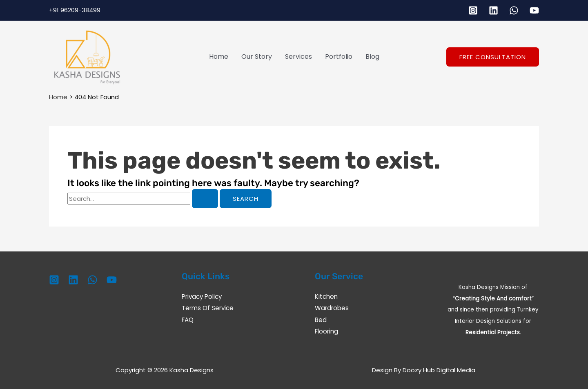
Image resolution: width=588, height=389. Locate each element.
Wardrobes (332, 308)
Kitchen (326, 297)
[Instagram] (473, 10)
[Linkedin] (493, 10)
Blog (372, 57)
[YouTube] (534, 10)
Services (298, 57)
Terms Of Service (208, 308)
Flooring (326, 331)
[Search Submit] (205, 199)
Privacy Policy (202, 297)
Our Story (257, 57)
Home (219, 57)
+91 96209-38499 (75, 10)
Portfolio (339, 57)
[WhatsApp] (514, 10)
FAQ (188, 319)
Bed (321, 319)
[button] (493, 57)
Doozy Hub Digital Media (439, 370)
